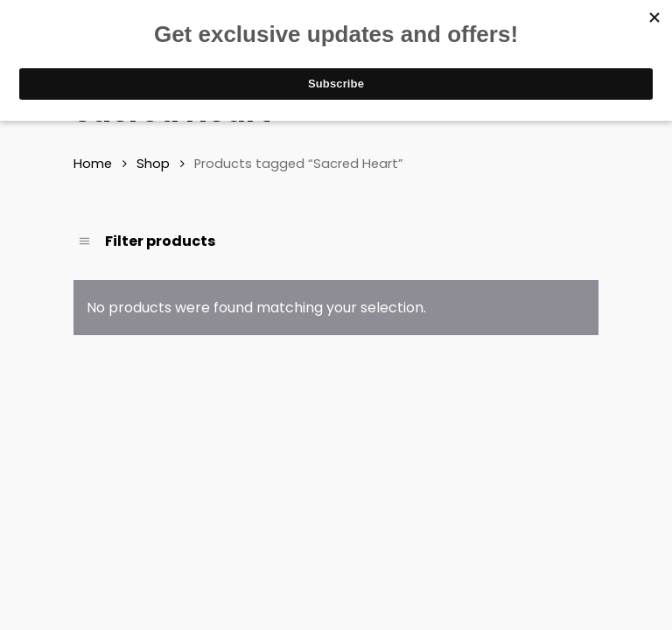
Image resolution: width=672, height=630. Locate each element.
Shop (153, 164)
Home (93, 164)
